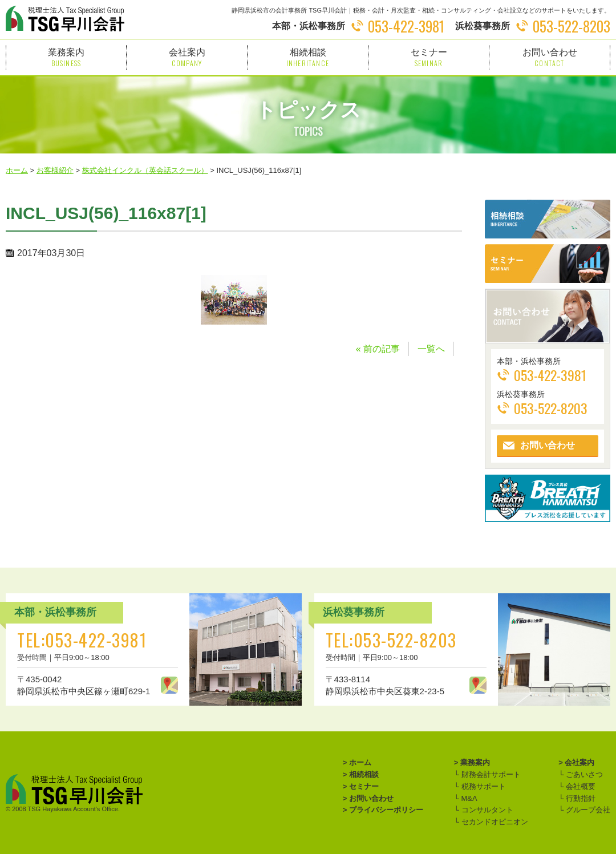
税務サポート (483, 786)
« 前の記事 (378, 349)
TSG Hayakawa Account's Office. (74, 809)
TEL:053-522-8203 (391, 640)
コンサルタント (486, 810)
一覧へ (431, 349)
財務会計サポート (490, 774)
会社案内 (187, 57)
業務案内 (66, 57)
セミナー (429, 57)
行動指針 (579, 798)
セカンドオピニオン (494, 822)
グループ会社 (587, 810)
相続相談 (308, 57)
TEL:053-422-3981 (82, 640)
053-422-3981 (406, 26)
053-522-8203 (572, 26)
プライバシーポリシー (386, 810)
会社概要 (579, 786)
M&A (468, 798)
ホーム (360, 762)
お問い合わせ (550, 57)
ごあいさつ (583, 774)
